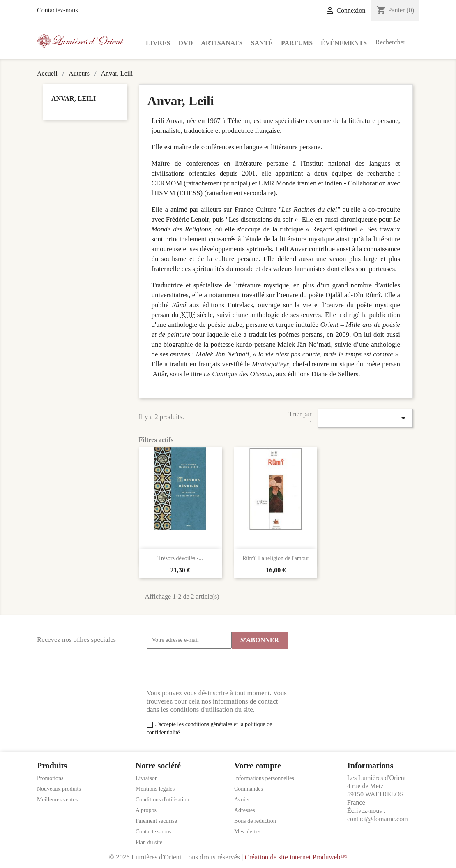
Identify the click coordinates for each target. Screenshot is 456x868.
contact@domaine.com (378, 819)
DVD (186, 43)
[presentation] (209, 669)
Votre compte (258, 766)
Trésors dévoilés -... (180, 558)
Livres (158, 43)
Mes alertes (247, 832)
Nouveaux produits (59, 789)
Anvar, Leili (74, 98)
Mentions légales (155, 789)
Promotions (50, 778)
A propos (146, 810)
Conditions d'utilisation (162, 800)
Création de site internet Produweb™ (296, 857)
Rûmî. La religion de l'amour (276, 558)
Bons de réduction (255, 821)
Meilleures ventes (57, 800)
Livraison (147, 778)
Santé (262, 43)
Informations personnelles (264, 778)
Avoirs (242, 800)
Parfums (297, 43)
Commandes (249, 789)
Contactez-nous (58, 10)
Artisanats (222, 43)
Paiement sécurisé (156, 821)
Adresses (245, 810)
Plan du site (149, 842)
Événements (344, 43)
